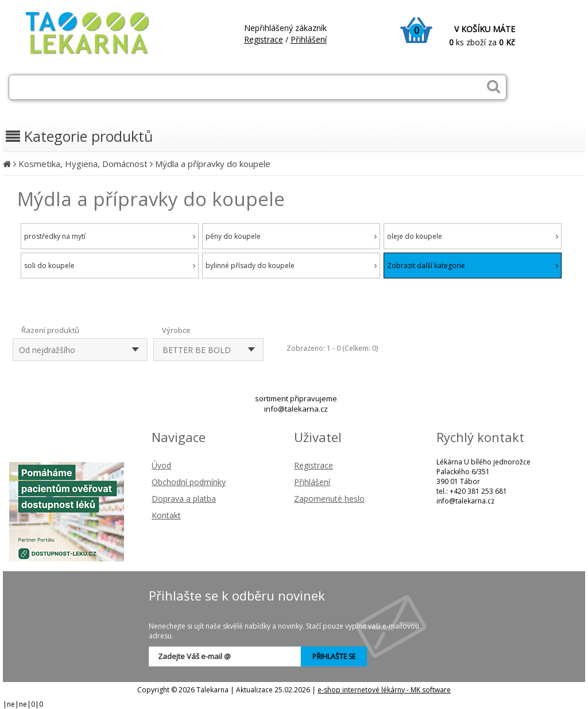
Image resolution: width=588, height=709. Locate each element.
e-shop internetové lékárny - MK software (384, 690)
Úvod (161, 465)
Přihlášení (309, 39)
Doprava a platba (184, 499)
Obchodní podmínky (189, 482)
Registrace (264, 39)
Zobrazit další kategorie (473, 266)
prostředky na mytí (110, 236)
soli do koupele (110, 266)
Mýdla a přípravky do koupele (213, 164)
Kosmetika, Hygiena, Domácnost (83, 164)
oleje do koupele (473, 236)
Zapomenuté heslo (329, 499)
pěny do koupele (291, 236)
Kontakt (166, 515)
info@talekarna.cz (296, 409)
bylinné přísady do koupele (291, 266)
